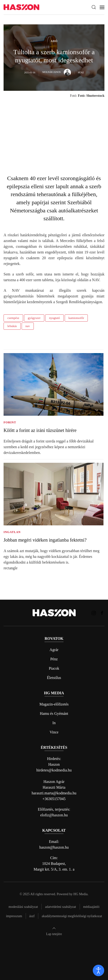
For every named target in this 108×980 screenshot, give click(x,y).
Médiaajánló (91, 907)
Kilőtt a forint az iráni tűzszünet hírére (40, 430)
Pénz (54, 659)
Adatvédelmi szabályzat (60, 907)
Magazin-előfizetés (54, 704)
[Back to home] (21, 7)
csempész (13, 318)
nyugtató (54, 318)
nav (28, 326)
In (54, 723)
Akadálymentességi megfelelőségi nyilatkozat (72, 916)
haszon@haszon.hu (54, 847)
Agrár (54, 650)
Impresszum (14, 916)
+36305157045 (54, 799)
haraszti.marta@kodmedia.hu (54, 793)
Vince (54, 732)
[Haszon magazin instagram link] (94, 613)
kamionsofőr (76, 318)
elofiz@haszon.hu (54, 815)
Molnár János (56, 72)
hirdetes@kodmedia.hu (54, 770)
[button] (94, 7)
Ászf (32, 916)
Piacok (54, 668)
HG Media (81, 894)
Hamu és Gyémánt (54, 713)
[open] (98, 970)
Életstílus (54, 678)
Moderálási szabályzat (23, 907)
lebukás (12, 326)
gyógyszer (34, 318)
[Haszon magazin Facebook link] (102, 613)
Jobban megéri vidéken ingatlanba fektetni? (45, 540)
